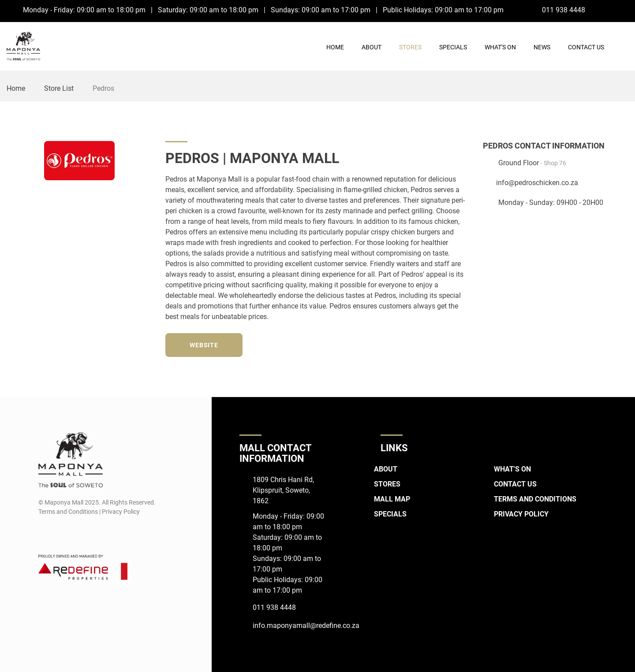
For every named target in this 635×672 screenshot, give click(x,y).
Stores (410, 47)
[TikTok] (464, 344)
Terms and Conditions (535, 499)
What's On (500, 47)
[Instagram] (622, 10)
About (372, 47)
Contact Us (586, 47)
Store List (59, 88)
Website (204, 345)
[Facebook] (606, 10)
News (542, 47)
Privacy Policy (521, 514)
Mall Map (392, 499)
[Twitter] (431, 344)
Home (335, 47)
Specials (453, 47)
